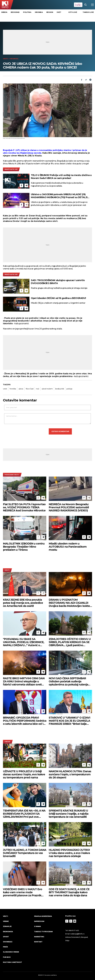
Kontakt (38, 942)
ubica (21, 389)
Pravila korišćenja (43, 916)
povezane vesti (12, 475)
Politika (27, 12)
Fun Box (7, 957)
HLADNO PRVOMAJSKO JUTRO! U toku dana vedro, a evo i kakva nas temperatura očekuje (69, 853)
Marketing (39, 937)
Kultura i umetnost (12, 962)
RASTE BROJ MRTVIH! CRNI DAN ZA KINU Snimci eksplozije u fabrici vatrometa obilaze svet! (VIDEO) (24, 681)
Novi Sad (30, 389)
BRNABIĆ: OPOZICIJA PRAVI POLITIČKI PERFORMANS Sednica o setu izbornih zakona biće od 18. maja (25, 721)
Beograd (15, 12)
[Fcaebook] (82, 80)
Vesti (6, 59)
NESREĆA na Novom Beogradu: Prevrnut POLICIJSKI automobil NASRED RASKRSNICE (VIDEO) (69, 507)
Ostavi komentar (60, 431)
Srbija (4, 12)
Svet (59, 12)
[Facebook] (21, 185)
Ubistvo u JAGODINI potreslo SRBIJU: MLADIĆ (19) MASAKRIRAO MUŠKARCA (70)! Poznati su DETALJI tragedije (59, 196)
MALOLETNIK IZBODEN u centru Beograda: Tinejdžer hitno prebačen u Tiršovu (24, 547)
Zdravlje (7, 926)
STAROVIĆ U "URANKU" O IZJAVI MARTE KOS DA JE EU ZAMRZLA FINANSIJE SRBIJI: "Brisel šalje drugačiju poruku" (69, 721)
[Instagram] (71, 921)
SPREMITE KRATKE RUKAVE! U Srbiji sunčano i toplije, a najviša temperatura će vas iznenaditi (69, 814)
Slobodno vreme (11, 952)
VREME (7, 742)
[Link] (86, 80)
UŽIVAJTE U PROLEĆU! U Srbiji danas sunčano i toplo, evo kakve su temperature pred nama (24, 774)
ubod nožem (47, 389)
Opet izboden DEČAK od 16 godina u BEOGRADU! (58, 298)
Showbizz (8, 942)
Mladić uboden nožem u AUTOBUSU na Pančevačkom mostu (68, 547)
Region (50, 12)
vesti (5, 389)
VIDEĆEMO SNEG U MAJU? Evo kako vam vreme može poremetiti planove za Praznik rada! (23, 892)
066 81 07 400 (74, 930)
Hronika (39, 12)
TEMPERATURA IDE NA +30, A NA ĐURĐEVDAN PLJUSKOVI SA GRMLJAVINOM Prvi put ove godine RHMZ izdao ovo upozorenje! (24, 814)
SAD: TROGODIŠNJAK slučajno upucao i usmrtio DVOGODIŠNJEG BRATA (58, 282)
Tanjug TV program (43, 932)
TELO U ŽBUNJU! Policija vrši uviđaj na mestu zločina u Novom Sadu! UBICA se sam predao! (61, 177)
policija (69, 389)
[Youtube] (75, 921)
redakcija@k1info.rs (77, 934)
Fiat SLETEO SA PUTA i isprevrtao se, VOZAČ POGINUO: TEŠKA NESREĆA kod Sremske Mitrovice (24, 507)
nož (38, 389)
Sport (6, 937)
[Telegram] (90, 80)
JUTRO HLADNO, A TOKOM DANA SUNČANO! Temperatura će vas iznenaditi (25, 853)
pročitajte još (11, 169)
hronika (13, 389)
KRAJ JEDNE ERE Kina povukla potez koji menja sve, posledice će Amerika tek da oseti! (23, 603)
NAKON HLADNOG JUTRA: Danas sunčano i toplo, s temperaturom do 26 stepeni (70, 774)
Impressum (39, 921)
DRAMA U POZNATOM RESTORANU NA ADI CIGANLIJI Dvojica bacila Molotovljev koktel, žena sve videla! (70, 603)
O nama (37, 926)
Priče (5, 947)
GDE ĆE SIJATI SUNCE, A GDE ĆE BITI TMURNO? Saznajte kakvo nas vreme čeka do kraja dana (69, 892)
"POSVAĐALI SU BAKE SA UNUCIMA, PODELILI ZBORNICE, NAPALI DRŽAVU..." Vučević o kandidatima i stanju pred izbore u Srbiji (24, 642)
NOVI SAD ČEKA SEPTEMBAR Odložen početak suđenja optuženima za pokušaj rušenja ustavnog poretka (68, 681)
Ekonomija (8, 932)
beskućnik (60, 389)
